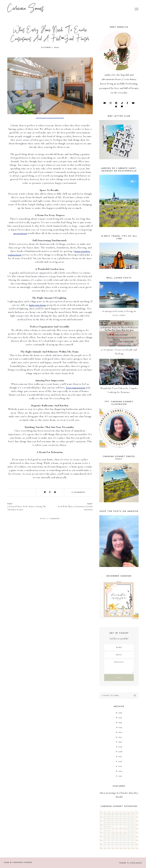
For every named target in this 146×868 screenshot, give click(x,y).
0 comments (78, 492)
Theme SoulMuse (130, 863)
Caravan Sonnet (26, 9)
